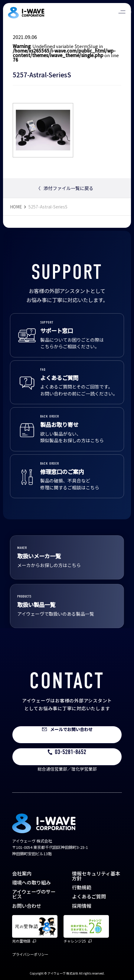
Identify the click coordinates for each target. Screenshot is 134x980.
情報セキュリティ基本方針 (96, 876)
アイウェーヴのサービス (34, 894)
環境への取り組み (31, 882)
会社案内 (22, 873)
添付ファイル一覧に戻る (65, 188)
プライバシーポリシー (30, 954)
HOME (16, 207)
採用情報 (82, 906)
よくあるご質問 (89, 896)
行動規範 (82, 887)
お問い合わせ (27, 906)
